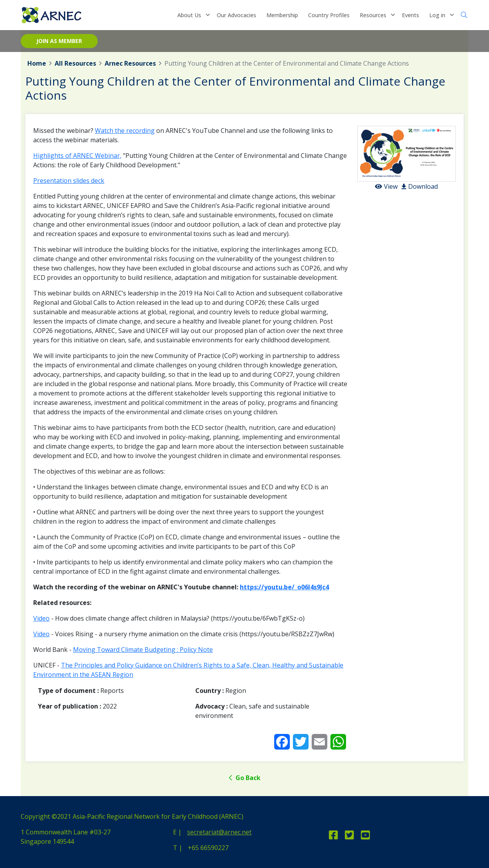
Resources (373, 15)
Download (420, 186)
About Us (189, 15)
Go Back (245, 778)
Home (37, 63)
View (386, 186)
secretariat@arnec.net (219, 832)
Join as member (59, 41)
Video (41, 618)
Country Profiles (329, 15)
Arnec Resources (130, 63)
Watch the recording (125, 131)
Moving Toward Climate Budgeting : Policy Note (143, 650)
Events (410, 15)
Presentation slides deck (69, 181)
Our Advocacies (236, 15)
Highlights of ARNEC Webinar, (77, 156)
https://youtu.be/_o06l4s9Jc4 (284, 587)
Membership (282, 15)
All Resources (75, 63)
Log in (437, 15)
